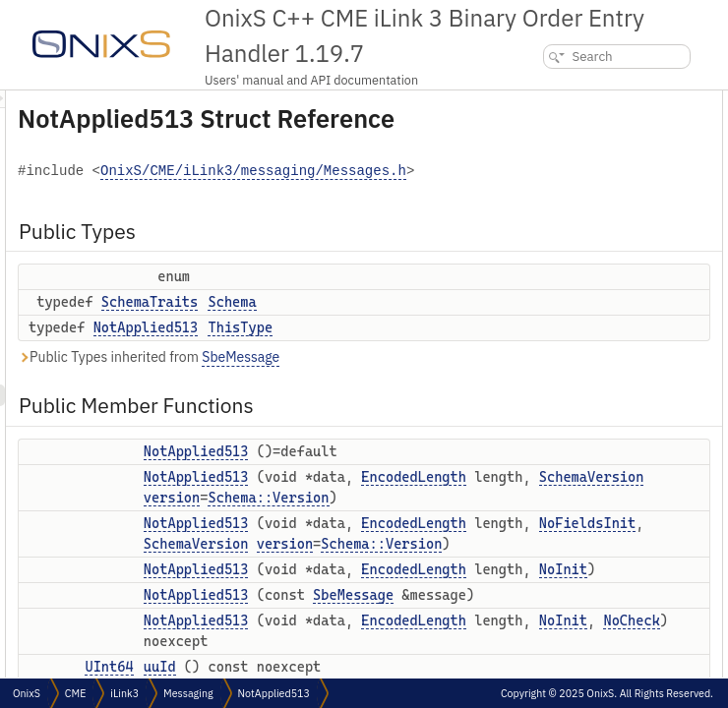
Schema (478, 350)
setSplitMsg (571, 482)
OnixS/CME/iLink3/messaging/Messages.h (425, 220)
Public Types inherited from (394, 406)
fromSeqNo (570, 374)
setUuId (561, 353)
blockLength (573, 677)
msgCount (567, 417)
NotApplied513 (392, 376)
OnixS (27, 693)
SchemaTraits (395, 350)
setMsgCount (575, 439)
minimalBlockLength (594, 655)
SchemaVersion (442, 675)
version (418, 587)
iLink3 (124, 693)
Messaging (188, 693)
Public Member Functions (595, 179)
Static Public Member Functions (608, 634)
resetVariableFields (591, 526)
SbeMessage (486, 405)
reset (554, 547)
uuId (552, 331)
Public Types (560, 101)
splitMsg (562, 461)
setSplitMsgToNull (588, 504)
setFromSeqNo (579, 396)
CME (75, 693)
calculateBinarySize (592, 612)
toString (561, 569)
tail (548, 590)
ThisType (486, 376)
